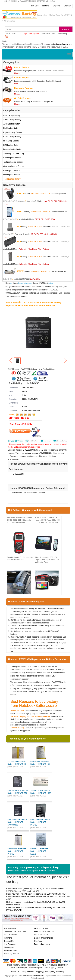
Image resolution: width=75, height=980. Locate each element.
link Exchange (10, 944)
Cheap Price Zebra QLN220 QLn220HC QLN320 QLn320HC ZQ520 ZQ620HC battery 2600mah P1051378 (35, 890)
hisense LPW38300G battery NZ (30, 450)
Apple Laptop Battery (12, 120)
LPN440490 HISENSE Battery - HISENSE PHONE (17, 851)
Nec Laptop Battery (11, 175)
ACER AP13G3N (41, 935)
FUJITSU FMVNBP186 (44, 932)
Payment (8, 938)
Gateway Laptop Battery (14, 166)
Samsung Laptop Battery (14, 154)
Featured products (42, 944)
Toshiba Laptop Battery (13, 162)
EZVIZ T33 (8, 279)
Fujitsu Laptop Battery (13, 132)
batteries (55, 44)
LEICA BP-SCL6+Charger (14, 201)
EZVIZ (20, 212)
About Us (21, 972)
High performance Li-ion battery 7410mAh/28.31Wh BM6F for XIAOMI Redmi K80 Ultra (36, 903)
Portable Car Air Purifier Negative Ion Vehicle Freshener (20, 558)
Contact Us (9, 941)
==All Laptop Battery (12, 179)
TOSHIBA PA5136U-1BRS (15, 932)
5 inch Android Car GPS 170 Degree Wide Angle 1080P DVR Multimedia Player (47, 560)
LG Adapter (9, 947)
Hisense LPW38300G (40, 283)
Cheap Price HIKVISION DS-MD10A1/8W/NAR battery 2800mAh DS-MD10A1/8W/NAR (36, 909)
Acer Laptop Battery (12, 115)
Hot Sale (35, 6)
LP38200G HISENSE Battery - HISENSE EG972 (39, 851)
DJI (19, 227)
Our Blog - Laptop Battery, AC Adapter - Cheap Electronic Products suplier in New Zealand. (33, 869)
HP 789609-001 (11, 929)
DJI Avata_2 (64, 242)
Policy (47, 972)
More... (17, 73)
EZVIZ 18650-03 (10, 219)
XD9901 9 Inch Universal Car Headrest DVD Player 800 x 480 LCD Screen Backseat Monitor (47, 520)
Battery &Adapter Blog (44, 938)
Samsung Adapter (12, 954)
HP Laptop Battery (11, 141)
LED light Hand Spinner (29, 34)
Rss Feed (38, 941)
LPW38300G (18, 474)
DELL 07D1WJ (10, 935)
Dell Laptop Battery (11, 128)
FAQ (53, 972)
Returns (46, 6)
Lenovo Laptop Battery (13, 149)
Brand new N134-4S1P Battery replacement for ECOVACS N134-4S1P (36, 894)
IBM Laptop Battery (11, 145)
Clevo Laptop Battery (12, 137)
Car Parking (62, 34)
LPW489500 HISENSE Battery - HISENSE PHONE (40, 822)
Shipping (56, 6)
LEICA (21, 194)
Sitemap (67, 6)
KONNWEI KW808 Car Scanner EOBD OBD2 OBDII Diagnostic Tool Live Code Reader (20, 520)
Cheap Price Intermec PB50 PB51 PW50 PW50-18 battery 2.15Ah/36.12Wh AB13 (38, 898)
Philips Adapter (10, 950)
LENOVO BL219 (41, 929)
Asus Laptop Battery (12, 124)
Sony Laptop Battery (12, 158)
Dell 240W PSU (48, 34)
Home (8, 283)
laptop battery (58, 965)
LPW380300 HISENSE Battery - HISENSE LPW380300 (17, 822)
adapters (64, 44)
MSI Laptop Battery (11, 171)
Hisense (15, 283)
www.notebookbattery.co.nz (34, 976)
